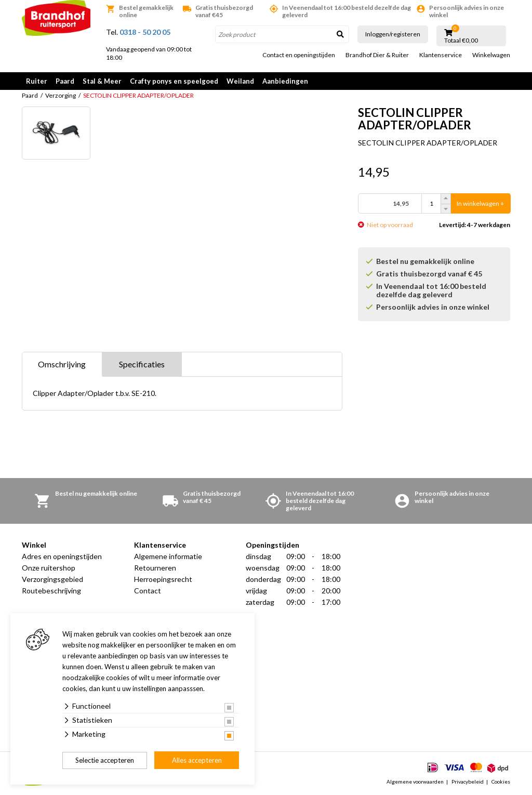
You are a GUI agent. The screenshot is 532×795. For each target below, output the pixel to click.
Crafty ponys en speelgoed (174, 81)
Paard (65, 81)
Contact (148, 591)
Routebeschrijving (51, 591)
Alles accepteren (197, 760)
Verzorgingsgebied (52, 579)
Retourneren (155, 568)
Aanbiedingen (285, 81)
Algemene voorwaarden (415, 781)
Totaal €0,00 (461, 41)
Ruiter (37, 81)
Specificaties (142, 364)
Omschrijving (62, 364)
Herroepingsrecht (163, 579)
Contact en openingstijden (299, 55)
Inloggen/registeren (393, 34)
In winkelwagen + (480, 203)
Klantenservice (441, 55)
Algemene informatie (168, 556)
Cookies (501, 781)
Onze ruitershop (49, 568)
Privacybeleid (468, 781)
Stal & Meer (102, 81)
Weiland (240, 81)
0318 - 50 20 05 (145, 32)
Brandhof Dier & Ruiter (377, 55)
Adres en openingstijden (62, 556)
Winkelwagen (491, 55)
